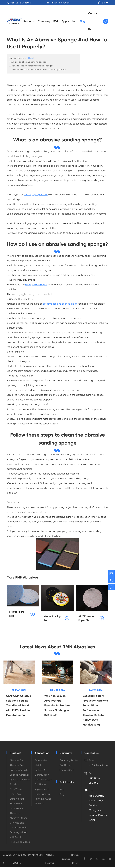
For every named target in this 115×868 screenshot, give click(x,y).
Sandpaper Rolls (19, 771)
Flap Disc (15, 785)
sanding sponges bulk (36, 195)
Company (44, 21)
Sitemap (66, 860)
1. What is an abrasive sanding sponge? (28, 62)
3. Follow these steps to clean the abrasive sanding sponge (38, 70)
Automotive (41, 761)
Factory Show (67, 771)
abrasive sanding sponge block (60, 304)
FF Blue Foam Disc (20, 843)
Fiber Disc (15, 795)
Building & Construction (42, 773)
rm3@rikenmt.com (60, 3)
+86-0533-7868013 (21, 3)
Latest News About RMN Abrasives (57, 647)
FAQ (56, 21)
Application (69, 21)
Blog (82, 21)
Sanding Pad (17, 800)
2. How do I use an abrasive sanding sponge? (31, 66)
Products (29, 21)
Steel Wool (16, 805)
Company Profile (69, 761)
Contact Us (94, 21)
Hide (30, 58)
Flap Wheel (16, 790)
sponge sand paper (36, 285)
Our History (66, 766)
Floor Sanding (42, 795)
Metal (38, 766)
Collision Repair (43, 781)
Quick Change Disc (20, 781)
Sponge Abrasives (20, 776)
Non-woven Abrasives (16, 812)
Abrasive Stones (19, 819)
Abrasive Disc (17, 761)
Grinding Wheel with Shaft (18, 836)
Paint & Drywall (43, 800)
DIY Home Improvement (42, 788)
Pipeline (39, 805)
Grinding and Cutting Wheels (18, 826)
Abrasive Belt (17, 766)
